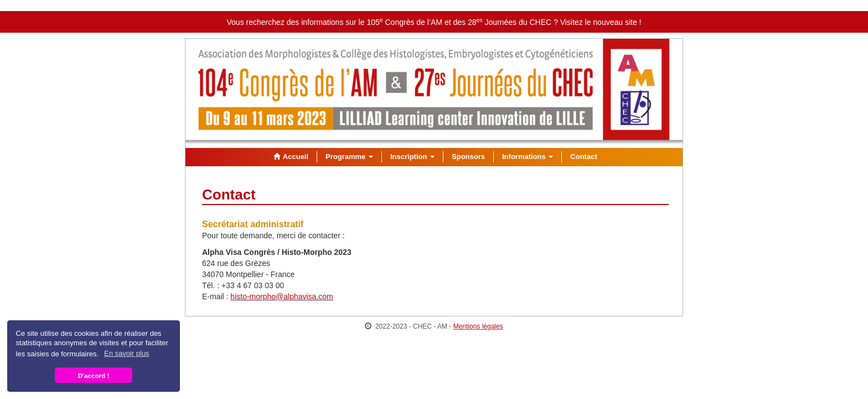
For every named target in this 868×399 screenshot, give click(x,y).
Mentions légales (478, 326)
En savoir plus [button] (127, 353)
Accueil (290, 157)
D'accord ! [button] (94, 375)
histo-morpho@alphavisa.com (281, 296)
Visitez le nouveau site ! (601, 22)
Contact (583, 157)
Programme (349, 157)
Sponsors (468, 157)
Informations (528, 157)
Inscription (412, 157)
